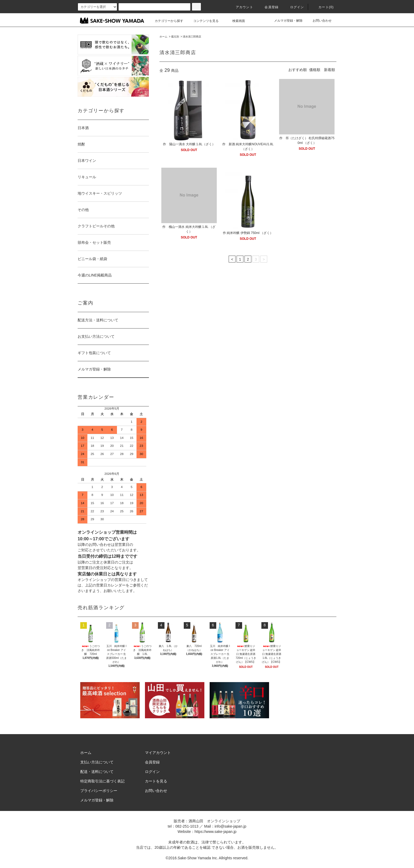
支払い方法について (97, 762)
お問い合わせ (319, 21)
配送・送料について (97, 772)
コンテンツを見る (203, 21)
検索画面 (236, 21)
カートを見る (156, 781)
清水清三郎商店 (192, 37)
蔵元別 (175, 37)
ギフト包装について (94, 353)
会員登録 (268, 7)
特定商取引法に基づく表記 (102, 781)
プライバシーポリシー (99, 791)
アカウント (241, 7)
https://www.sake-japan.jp (216, 832)
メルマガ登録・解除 (285, 21)
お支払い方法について (96, 336)
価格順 (315, 70)
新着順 (330, 70)
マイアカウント (158, 753)
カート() (323, 7)
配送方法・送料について (98, 320)
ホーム (163, 37)
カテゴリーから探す (166, 21)
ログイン (294, 7)
